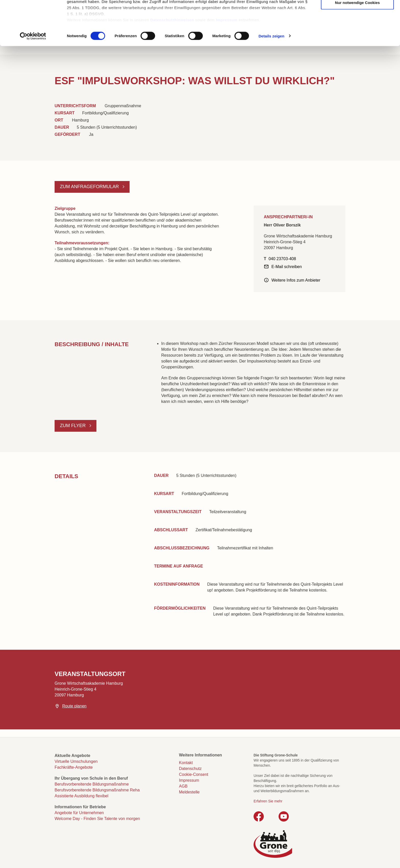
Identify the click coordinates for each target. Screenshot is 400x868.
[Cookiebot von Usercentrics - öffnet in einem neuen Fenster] (33, 78)
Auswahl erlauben (357, 28)
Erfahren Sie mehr (268, 801)
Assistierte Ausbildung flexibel (82, 796)
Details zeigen (271, 77)
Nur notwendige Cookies (357, 44)
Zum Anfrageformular (90, 187)
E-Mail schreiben (287, 267)
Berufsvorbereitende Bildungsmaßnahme (92, 784)
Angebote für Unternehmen (79, 813)
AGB (183, 786)
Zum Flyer (73, 426)
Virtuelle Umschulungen (76, 761)
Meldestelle (189, 792)
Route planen (74, 706)
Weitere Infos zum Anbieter (296, 280)
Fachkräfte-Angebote (74, 767)
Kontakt (186, 763)
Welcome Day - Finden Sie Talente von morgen (97, 819)
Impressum (227, 61)
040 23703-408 (282, 259)
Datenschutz (190, 769)
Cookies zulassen (357, 13)
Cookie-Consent (194, 774)
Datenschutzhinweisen (172, 61)
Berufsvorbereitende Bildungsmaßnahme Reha (97, 790)
